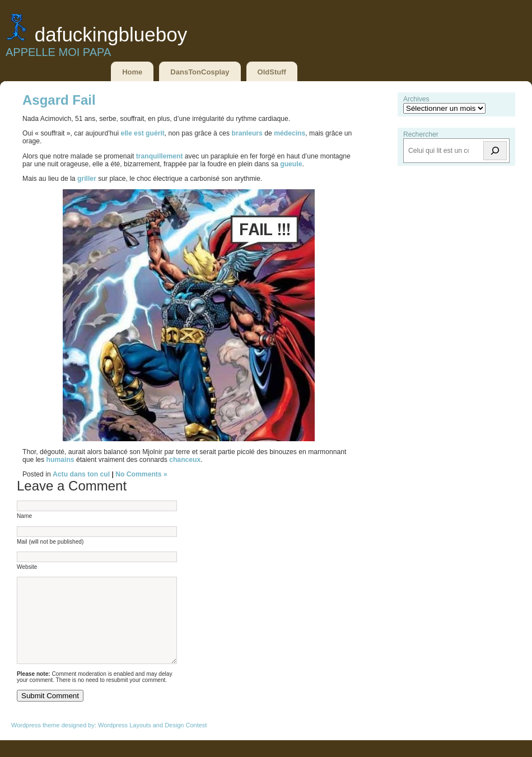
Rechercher (421, 134)
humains (61, 460)
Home (132, 72)
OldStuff (272, 72)
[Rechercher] (495, 151)
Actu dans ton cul (81, 474)
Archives (416, 99)
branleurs (248, 133)
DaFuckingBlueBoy (111, 34)
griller (88, 179)
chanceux (185, 460)
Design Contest (186, 742)
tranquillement (160, 156)
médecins (290, 133)
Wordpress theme (36, 742)
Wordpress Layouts (125, 742)
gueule (291, 164)
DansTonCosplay (200, 72)
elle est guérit (142, 133)
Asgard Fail (59, 100)
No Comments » (141, 474)
